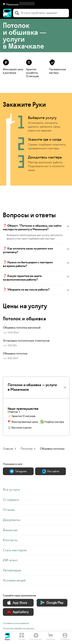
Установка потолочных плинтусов (26, 341)
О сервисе (11, 500)
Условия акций (14, 580)
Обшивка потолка (15, 354)
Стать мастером (15, 550)
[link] (36, 330)
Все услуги (11, 490)
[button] (36, 5)
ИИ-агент (10, 560)
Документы (12, 520)
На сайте (50, 471)
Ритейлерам (12, 570)
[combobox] (41, 13)
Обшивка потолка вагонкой (22, 328)
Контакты (10, 540)
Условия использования (16, 623)
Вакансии (10, 530)
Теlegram (18, 471)
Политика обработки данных (19, 628)
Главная (8, 449)
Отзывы (9, 510)
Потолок (27, 449)
